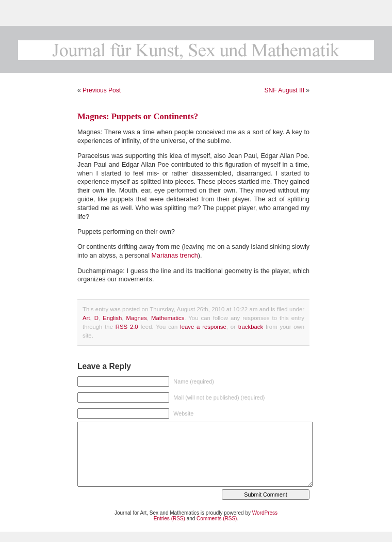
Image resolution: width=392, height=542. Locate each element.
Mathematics (168, 318)
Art (86, 318)
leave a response (203, 327)
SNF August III (284, 90)
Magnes (137, 318)
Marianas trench (175, 256)
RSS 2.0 (127, 327)
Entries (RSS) (169, 519)
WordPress (265, 513)
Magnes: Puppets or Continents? (138, 116)
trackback (251, 327)
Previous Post (102, 90)
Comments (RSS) (217, 519)
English (112, 318)
